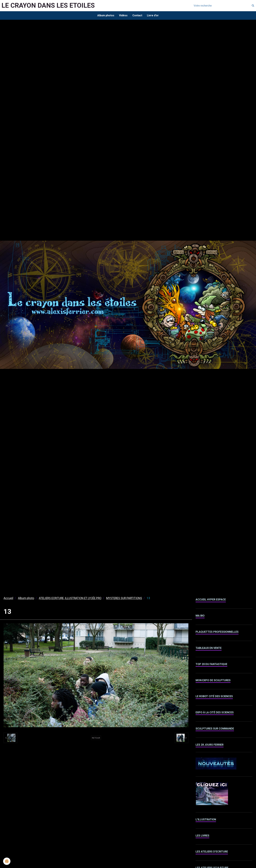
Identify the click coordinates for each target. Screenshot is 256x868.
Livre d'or (153, 15)
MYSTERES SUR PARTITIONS (124, 598)
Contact (137, 15)
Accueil (8, 598)
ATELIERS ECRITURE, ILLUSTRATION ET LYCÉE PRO (70, 598)
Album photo (26, 598)
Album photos (106, 15)
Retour (96, 738)
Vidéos (123, 15)
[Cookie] (7, 861)
